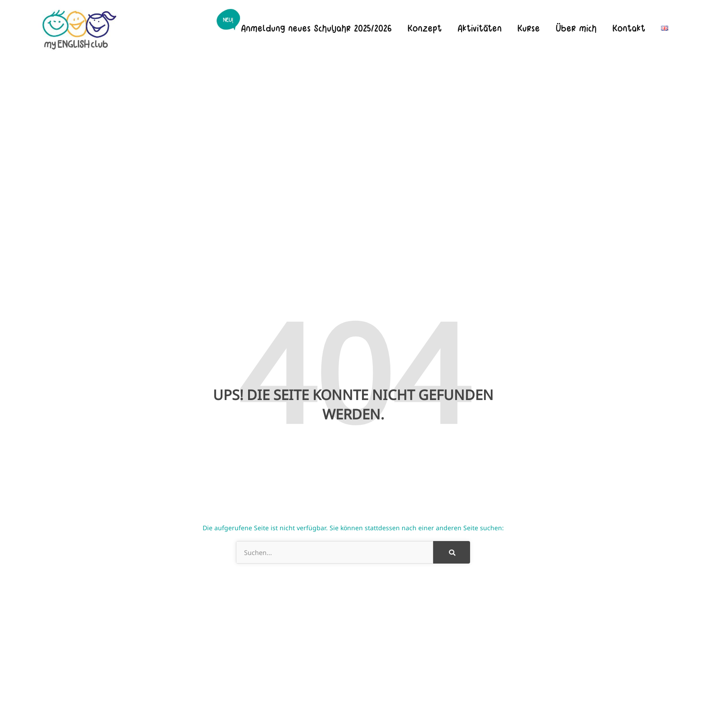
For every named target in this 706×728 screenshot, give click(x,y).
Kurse (529, 28)
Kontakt (629, 28)
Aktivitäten (480, 28)
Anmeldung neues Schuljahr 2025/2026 (316, 28)
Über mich (576, 28)
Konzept (425, 28)
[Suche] (452, 552)
